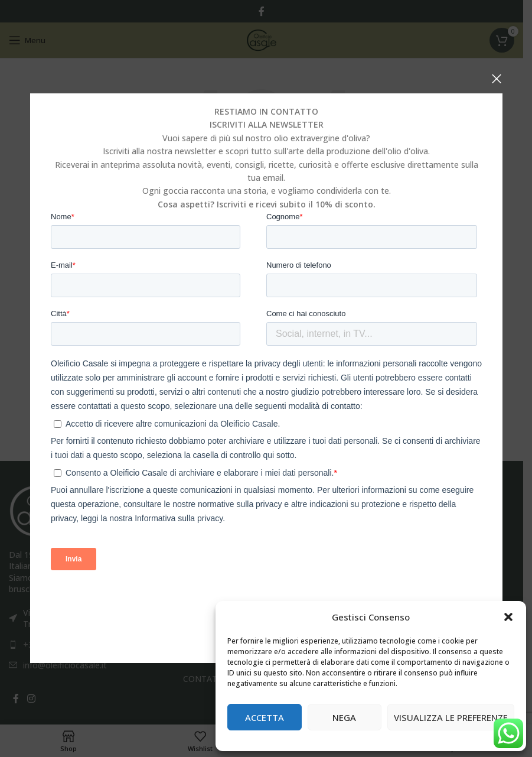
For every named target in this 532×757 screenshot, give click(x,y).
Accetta (265, 717)
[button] (508, 617)
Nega (344, 717)
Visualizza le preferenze (451, 717)
